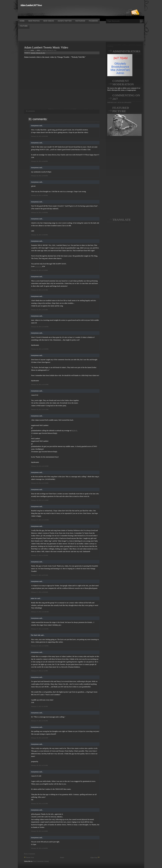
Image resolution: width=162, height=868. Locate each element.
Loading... (111, 46)
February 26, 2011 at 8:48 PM (39, 161)
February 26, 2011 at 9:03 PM (39, 176)
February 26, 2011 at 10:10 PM (40, 384)
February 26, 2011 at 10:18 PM (40, 466)
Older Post (95, 858)
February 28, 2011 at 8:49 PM (39, 848)
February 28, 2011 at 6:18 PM (39, 831)
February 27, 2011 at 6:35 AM (39, 575)
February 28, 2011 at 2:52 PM (39, 765)
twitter (32, 50)
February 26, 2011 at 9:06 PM (39, 195)
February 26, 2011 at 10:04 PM (40, 349)
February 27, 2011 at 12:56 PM (40, 646)
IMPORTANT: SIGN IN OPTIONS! (119, 102)
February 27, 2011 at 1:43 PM (39, 706)
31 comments (30, 111)
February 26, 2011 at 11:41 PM (40, 500)
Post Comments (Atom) (41, 861)
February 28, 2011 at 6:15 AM (39, 738)
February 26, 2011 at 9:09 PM (39, 212)
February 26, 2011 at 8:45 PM (39, 136)
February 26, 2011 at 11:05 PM (40, 483)
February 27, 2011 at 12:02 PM (40, 629)
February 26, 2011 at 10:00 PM (40, 327)
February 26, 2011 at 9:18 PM (39, 270)
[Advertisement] (64, 12)
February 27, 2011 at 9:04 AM (39, 592)
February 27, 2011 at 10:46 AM (40, 612)
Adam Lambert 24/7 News (31, 5)
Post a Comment (29, 854)
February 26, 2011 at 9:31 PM (39, 290)
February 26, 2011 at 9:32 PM (39, 310)
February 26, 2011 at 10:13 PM (40, 409)
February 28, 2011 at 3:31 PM (39, 803)
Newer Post (29, 857)
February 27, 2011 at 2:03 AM (39, 555)
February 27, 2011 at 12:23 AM (40, 520)
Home (62, 857)
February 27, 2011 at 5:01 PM (39, 721)
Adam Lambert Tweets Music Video (46, 47)
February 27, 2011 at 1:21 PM (39, 671)
